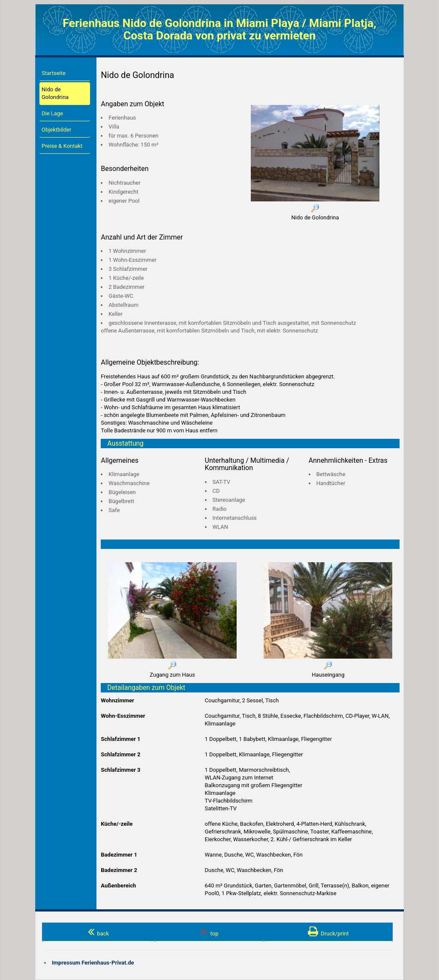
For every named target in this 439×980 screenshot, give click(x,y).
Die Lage (52, 113)
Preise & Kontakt (62, 146)
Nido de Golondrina (55, 93)
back (98, 932)
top (209, 932)
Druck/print (328, 932)
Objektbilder (56, 130)
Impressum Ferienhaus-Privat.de (93, 963)
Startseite (54, 73)
